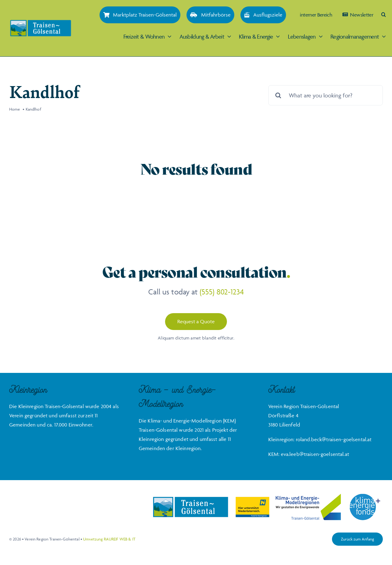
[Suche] (278, 95)
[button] (383, 15)
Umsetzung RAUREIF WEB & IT (109, 539)
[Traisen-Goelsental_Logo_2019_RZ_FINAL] (41, 22)
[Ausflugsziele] (263, 15)
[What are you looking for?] (326, 95)
